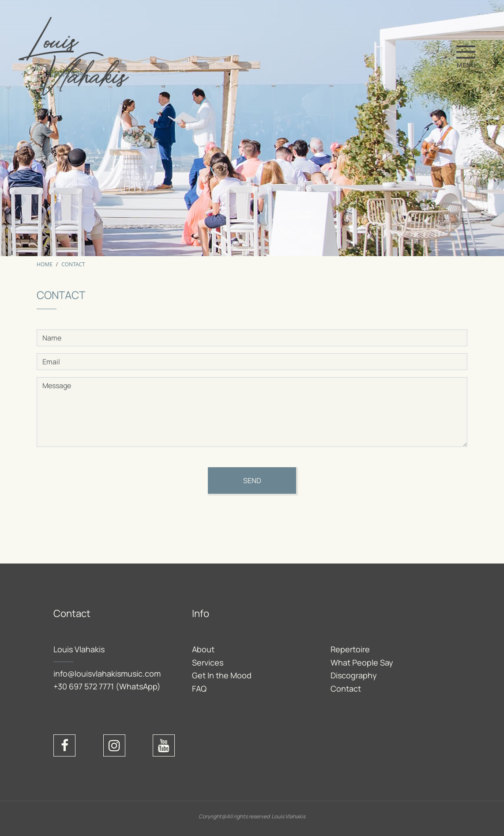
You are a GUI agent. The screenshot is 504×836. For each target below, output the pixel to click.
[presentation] (104, 524)
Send (252, 480)
